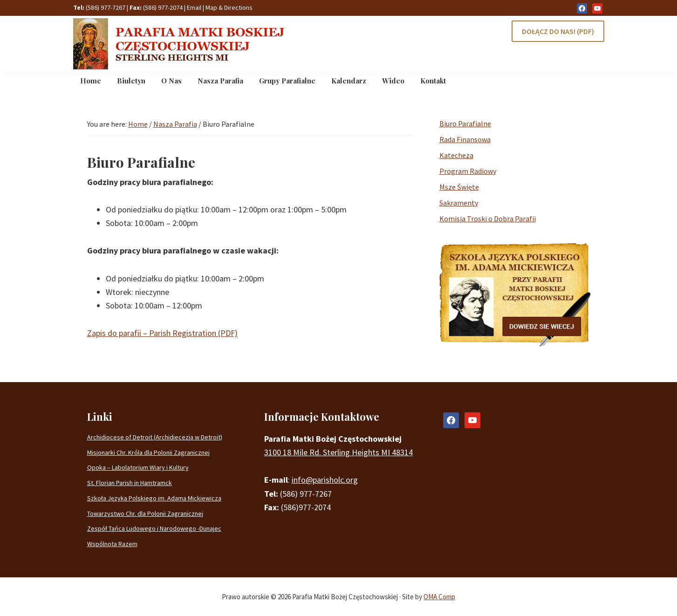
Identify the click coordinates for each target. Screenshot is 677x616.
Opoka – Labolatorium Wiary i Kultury (138, 467)
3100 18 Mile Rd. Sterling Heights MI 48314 (338, 452)
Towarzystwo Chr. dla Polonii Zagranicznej (145, 513)
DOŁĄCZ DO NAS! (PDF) (558, 31)
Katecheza (456, 155)
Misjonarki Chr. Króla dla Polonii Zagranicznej (148, 452)
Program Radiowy (468, 171)
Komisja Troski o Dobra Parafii (488, 219)
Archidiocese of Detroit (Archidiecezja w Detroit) (155, 437)
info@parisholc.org (325, 480)
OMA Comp (439, 597)
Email (194, 7)
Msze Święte (459, 187)
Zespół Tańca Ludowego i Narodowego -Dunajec (154, 528)
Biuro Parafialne (465, 123)
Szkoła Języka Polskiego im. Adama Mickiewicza (154, 498)
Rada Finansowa (465, 139)
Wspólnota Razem (112, 544)
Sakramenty (459, 203)
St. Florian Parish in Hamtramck (130, 483)
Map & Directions (229, 7)
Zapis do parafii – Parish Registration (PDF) (162, 333)
